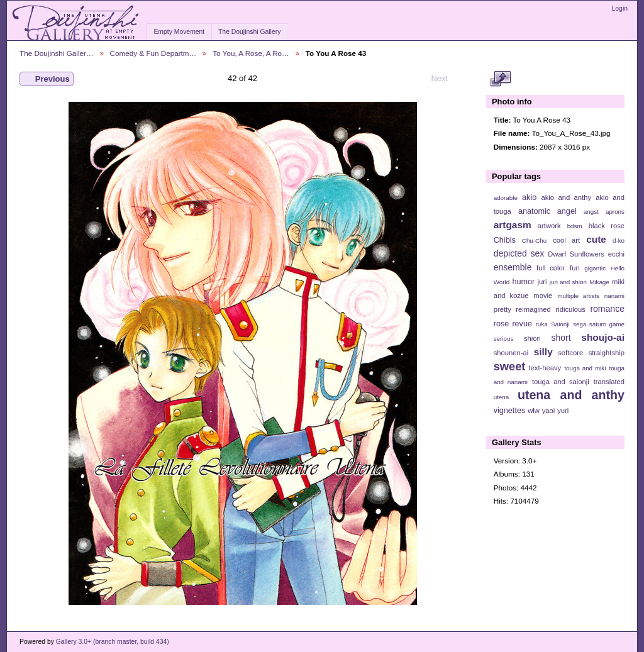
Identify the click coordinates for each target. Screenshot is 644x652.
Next (445, 79)
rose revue (513, 324)
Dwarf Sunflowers (576, 254)
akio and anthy (566, 197)
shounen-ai (511, 353)
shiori (532, 338)
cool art (566, 240)
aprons (615, 212)
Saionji (560, 324)
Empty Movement (179, 32)
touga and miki (585, 368)
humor (523, 282)
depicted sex (519, 253)
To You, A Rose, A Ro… (251, 53)
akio (529, 197)
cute (596, 239)
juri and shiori (568, 282)
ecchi (616, 254)
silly (543, 352)
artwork (549, 226)
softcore (570, 353)
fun (575, 268)
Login (620, 8)
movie (543, 296)
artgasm (513, 225)
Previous (47, 79)
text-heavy (545, 368)
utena (502, 397)
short (561, 338)
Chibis (505, 240)
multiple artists (578, 296)
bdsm (575, 226)
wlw (534, 411)
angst (591, 212)
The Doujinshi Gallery (249, 32)
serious (504, 339)
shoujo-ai (603, 337)
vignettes (510, 411)
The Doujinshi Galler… (57, 53)
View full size (500, 79)
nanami (614, 296)
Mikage (599, 282)
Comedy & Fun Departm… (153, 53)
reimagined (533, 309)
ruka (542, 324)
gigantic (595, 268)
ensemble (513, 267)
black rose (607, 226)
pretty (502, 309)
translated (609, 382)
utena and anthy (571, 395)
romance (607, 309)
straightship (607, 353)
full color (551, 268)
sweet (510, 366)
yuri (563, 411)
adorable (506, 198)
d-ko (619, 240)
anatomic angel (547, 211)
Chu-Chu (534, 240)
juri (542, 282)
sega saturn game (599, 324)
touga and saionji (561, 382)
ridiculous (570, 309)
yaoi (549, 411)
